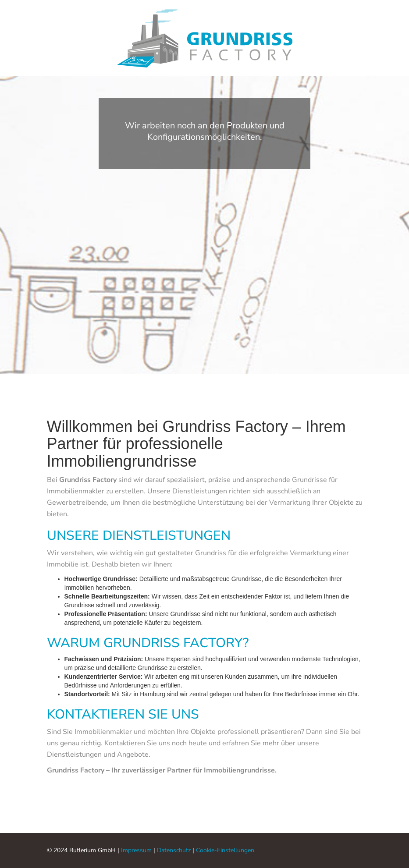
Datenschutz (174, 850)
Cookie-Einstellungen (225, 850)
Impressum (136, 850)
